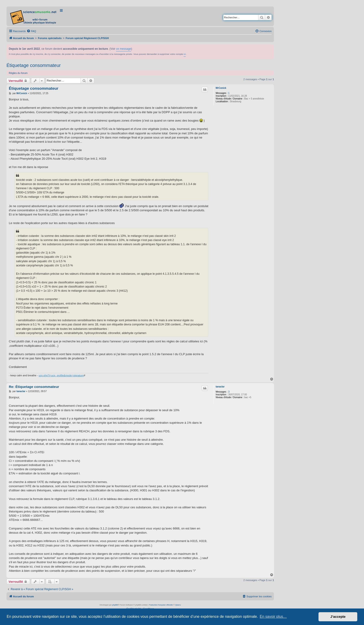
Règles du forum (18, 73)
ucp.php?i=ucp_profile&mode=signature (61, 375)
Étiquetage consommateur (34, 65)
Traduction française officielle (161, 605)
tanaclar (220, 387)
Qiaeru (178, 605)
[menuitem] (31, 31)
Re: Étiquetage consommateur (34, 387)
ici (185, 54)
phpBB (115, 605)
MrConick (221, 88)
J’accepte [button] (338, 617)
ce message (124, 49)
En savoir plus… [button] (273, 617)
